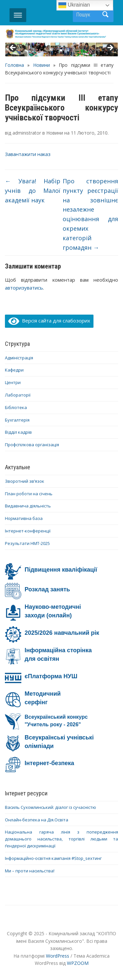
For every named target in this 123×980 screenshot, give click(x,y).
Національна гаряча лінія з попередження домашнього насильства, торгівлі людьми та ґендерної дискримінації (61, 839)
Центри (13, 382)
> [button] (110, 48)
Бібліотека (16, 407)
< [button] (13, 48)
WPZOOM (78, 963)
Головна (14, 65)
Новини (41, 65)
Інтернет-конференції (28, 531)
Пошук (105, 14)
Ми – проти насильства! (30, 871)
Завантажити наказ (28, 154)
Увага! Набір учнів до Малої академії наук (33, 191)
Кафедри (14, 370)
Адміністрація (19, 358)
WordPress (58, 956)
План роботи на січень (29, 494)
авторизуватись (24, 288)
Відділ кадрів (18, 432)
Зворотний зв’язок (25, 481)
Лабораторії (18, 395)
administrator (27, 133)
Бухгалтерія (17, 420)
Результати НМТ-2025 (27, 543)
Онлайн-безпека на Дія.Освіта (37, 820)
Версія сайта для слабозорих (49, 321)
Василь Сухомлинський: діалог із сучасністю (51, 807)
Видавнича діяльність (28, 506)
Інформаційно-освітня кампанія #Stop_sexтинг (53, 858)
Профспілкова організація (32, 445)
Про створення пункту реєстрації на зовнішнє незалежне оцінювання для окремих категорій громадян (90, 214)
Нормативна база (24, 518)
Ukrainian (74, 5)
